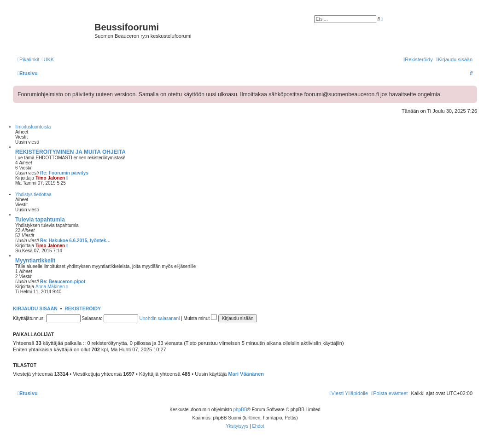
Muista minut (200, 318)
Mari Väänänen (246, 374)
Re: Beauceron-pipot (63, 282)
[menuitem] (48, 59)
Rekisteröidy (83, 308)
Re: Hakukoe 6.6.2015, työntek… (75, 241)
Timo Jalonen (50, 178)
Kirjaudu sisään (35, 308)
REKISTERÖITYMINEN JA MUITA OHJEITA (70, 152)
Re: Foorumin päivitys (64, 173)
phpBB (240, 410)
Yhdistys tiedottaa (33, 195)
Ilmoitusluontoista (33, 127)
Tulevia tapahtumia (40, 220)
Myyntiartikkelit (35, 261)
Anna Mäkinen (50, 287)
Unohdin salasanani (160, 318)
